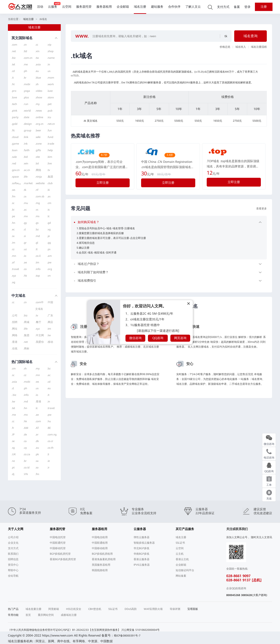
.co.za (27, 454)
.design (28, 124)
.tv (49, 170)
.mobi (27, 84)
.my (37, 104)
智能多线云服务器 (144, 543)
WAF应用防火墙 (153, 609)
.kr (25, 78)
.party (15, 117)
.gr (25, 243)
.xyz (14, 276)
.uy (25, 448)
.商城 (26, 322)
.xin (37, 51)
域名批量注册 (33, 609)
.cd (13, 71)
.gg (49, 243)
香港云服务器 (142, 559)
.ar (37, 435)
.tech (14, 104)
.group (27, 130)
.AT (37, 428)
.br (25, 461)
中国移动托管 (58, 548)
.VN (26, 474)
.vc (37, 210)
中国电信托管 (58, 537)
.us (49, 71)
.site (38, 157)
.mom (51, 78)
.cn (25, 45)
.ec (13, 229)
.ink (25, 144)
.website (40, 183)
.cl (25, 229)
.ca (25, 441)
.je (48, 236)
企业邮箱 (123, 7)
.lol (37, 163)
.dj (13, 474)
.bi (13, 210)
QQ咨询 (158, 338)
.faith (26, 150)
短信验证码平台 (185, 570)
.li (48, 454)
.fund (50, 137)
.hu (49, 421)
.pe (13, 216)
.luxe (50, 91)
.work (50, 84)
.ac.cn (27, 170)
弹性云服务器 (142, 537)
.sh (37, 84)
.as (49, 196)
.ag (13, 282)
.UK (14, 454)
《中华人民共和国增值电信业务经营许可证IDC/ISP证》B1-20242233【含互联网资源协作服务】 (64, 630)
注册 (264, 7)
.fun (49, 130)
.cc (37, 45)
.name (51, 58)
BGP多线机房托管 (60, 554)
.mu (26, 203)
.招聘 (14, 322)
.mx (26, 216)
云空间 (67, 7)
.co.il (38, 256)
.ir (48, 468)
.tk (25, 190)
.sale (14, 157)
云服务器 (140, 529)
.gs (37, 223)
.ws (13, 190)
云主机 (180, 554)
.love (14, 97)
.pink (14, 111)
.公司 (14, 316)
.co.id (26, 468)
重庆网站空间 (46, 615)
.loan (14, 150)
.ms (37, 216)
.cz (13, 249)
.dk (37, 441)
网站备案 (181, 576)
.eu (37, 71)
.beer (38, 130)
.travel (15, 269)
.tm (37, 262)
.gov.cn (16, 170)
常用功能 (13, 615)
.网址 (14, 329)
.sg (13, 448)
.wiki (38, 137)
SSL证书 (180, 543)
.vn (49, 276)
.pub (50, 111)
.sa (37, 461)
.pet (49, 104)
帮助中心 (13, 570)
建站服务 (157, 7)
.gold (14, 124)
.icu (49, 117)
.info (38, 269)
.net (14, 51)
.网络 (38, 170)
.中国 (50, 302)
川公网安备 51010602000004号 (140, 630)
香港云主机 (182, 559)
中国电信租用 (100, 537)
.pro (14, 91)
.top (38, 276)
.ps (49, 249)
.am (49, 256)
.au (37, 448)
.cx (25, 196)
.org (50, 269)
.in (49, 64)
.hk (25, 276)
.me (26, 64)
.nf (37, 190)
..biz (14, 395)
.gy (25, 223)
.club (50, 183)
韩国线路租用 (100, 570)
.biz (14, 58)
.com (14, 45)
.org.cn (39, 124)
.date (26, 117)
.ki (48, 190)
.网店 (50, 322)
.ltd (25, 51)
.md (38, 236)
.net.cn (51, 124)
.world (27, 111)
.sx (13, 236)
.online (39, 117)
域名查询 (251, 36)
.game (15, 144)
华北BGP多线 (141, 548)
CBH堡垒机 (95, 609)
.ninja (39, 177)
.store (50, 97)
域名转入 (241, 47)
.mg (38, 203)
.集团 (50, 177)
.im (13, 243)
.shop (50, 51)
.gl (37, 243)
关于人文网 (16, 529)
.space (15, 177)
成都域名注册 (69, 615)
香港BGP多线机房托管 (63, 559)
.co (25, 269)
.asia (38, 64)
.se (13, 441)
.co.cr (50, 441)
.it (13, 78)
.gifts (38, 150)
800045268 (233, 595)
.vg (49, 229)
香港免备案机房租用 (104, 559)
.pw (49, 262)
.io (25, 256)
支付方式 (223, 7)
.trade (51, 144)
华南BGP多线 (141, 554)
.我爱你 (40, 342)
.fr (13, 428)
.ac (25, 210)
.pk (37, 454)
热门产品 (13, 609)
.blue (38, 78)
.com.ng (52, 435)
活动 (40, 7)
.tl (36, 249)
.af (13, 262)
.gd (49, 223)
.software (17, 183)
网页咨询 (180, 338)
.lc (48, 216)
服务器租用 (104, 7)
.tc (48, 210)
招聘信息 (13, 559)
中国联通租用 (100, 543)
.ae (25, 262)
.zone (38, 144)
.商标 (26, 349)
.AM (26, 428)
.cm (49, 203)
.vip (49, 45)
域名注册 (140, 7)
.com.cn (28, 58)
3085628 (246, 595)
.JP (13, 435)
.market (28, 183)
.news (39, 111)
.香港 (14, 342)
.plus (26, 97)
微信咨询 (135, 338)
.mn (14, 256)
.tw (37, 58)
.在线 (14, 349)
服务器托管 (84, 7)
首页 (28, 615)
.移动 (50, 342)
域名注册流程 (259, 47)
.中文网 (40, 335)
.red (14, 163)
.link (26, 137)
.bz (37, 229)
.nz (13, 461)
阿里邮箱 (54, 609)
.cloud (15, 137)
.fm (13, 196)
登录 (247, 7)
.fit (13, 130)
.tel (13, 64)
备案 (237, 7)
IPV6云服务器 (142, 565)
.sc (13, 203)
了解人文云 (193, 7)
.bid (26, 157)
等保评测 (175, 609)
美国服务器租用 (101, 565)
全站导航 (13, 576)
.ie (48, 461)
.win (26, 163)
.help (50, 150)
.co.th (50, 448)
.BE (49, 428)
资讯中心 (13, 565)
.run (26, 104)
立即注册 (103, 183)
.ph (25, 71)
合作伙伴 (174, 7)
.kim (50, 157)
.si (25, 236)
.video (39, 91)
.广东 (50, 316)
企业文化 (13, 543)
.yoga (27, 91)
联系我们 (13, 554)
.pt (13, 468)
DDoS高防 (131, 609)
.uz (25, 249)
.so (37, 468)
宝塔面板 (193, 609)
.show (39, 97)
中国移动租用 (100, 548)
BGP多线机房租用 (102, 554)
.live (49, 163)
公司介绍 (13, 537)
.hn (13, 223)
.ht (13, 84)
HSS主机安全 (74, 609)
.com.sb (40, 196)
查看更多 (262, 209)
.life (25, 177)
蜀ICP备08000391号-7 (127, 636)
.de (25, 435)
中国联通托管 (58, 543)
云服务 (53, 7)
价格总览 (225, 47)
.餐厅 (38, 322)
